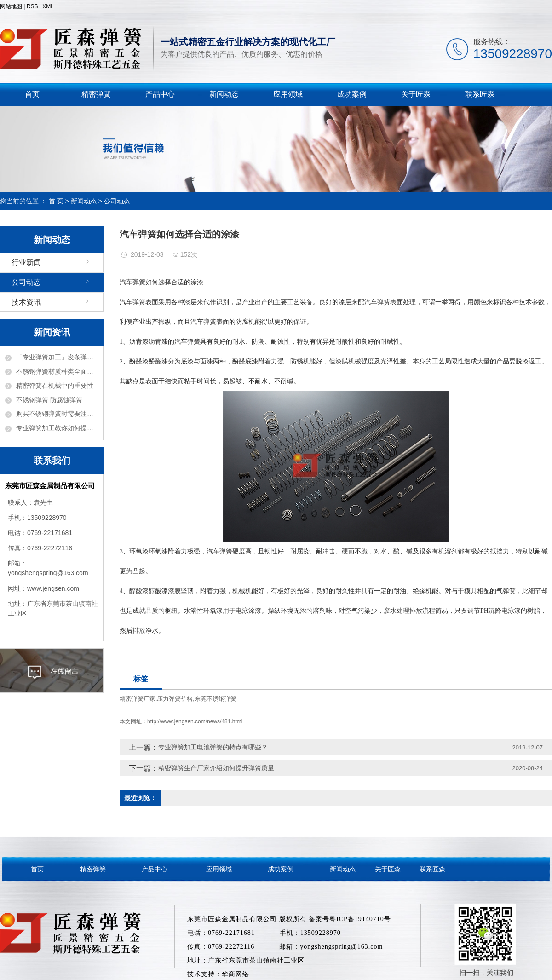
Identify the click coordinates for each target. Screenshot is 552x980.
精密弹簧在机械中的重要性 (55, 386)
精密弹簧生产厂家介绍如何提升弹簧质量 (216, 768)
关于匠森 (416, 94)
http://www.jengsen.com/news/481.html (195, 721)
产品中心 (160, 94)
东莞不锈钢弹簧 (216, 699)
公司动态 (117, 201)
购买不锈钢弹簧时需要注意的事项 (57, 414)
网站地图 (11, 6)
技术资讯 (26, 302)
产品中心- (156, 869)
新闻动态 (224, 94)
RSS (32, 6)
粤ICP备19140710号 (360, 919)
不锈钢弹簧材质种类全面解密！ (57, 371)
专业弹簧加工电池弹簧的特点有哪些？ (213, 747)
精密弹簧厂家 (138, 699)
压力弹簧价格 (175, 699)
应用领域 (288, 94)
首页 (32, 94)
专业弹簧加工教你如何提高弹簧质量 (57, 428)
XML (48, 6)
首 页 (56, 201)
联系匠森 (480, 94)
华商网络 (236, 974)
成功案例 (352, 94)
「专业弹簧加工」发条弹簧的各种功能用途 (57, 357)
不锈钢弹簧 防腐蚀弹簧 (49, 400)
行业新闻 (26, 262)
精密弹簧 (96, 94)
